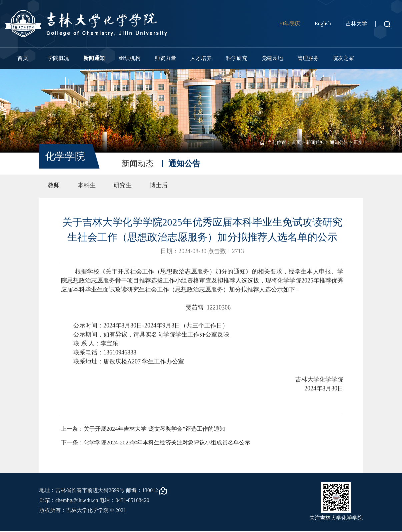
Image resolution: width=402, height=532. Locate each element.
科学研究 (237, 58)
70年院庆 (289, 23)
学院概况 (58, 58)
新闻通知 (94, 58)
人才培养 (201, 58)
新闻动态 (138, 164)
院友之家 (343, 58)
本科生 (87, 185)
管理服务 (308, 58)
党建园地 (272, 58)
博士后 (159, 185)
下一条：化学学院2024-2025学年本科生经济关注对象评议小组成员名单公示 (161, 443)
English (323, 23)
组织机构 (130, 58)
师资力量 (165, 58)
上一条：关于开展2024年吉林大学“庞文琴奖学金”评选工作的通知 (148, 429)
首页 (23, 58)
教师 (54, 185)
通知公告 (339, 142)
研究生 (123, 185)
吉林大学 (356, 23)
